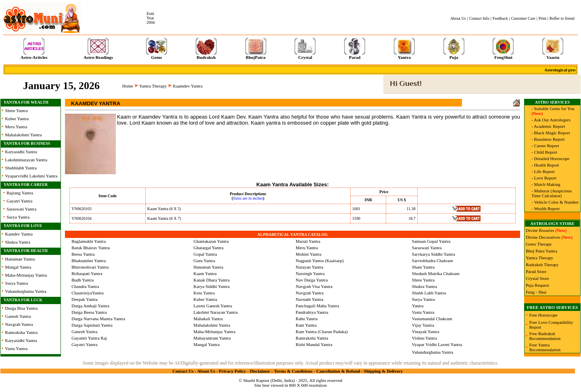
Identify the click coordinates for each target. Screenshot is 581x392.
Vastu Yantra (17, 348)
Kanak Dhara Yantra (212, 280)
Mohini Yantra (309, 254)
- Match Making (546, 184)
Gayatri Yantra (19, 201)
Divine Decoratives (543, 237)
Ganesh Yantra (18, 316)
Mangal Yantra (18, 267)
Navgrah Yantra (19, 324)
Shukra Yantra (18, 242)
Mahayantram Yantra (212, 338)
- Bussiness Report (548, 139)
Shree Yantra (17, 111)
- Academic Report (548, 126)
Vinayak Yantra (426, 332)
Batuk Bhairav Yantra (91, 248)
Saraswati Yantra (21, 209)
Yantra (418, 306)
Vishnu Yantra (424, 338)
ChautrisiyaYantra (88, 293)
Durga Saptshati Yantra (92, 325)
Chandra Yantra (85, 286)
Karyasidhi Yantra (21, 152)
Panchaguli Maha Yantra (318, 306)
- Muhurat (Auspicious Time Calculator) (552, 193)
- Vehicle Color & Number (555, 202)
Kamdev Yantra (19, 234)
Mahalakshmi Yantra (24, 135)
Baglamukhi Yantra (89, 241)
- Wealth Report (545, 209)
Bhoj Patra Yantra (541, 251)
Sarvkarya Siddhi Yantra (434, 254)
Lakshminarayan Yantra (26, 160)
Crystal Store (537, 278)
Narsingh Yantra (310, 273)
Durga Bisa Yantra (22, 308)
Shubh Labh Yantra (429, 293)
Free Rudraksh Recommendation (545, 336)
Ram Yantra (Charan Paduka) (322, 332)
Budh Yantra (83, 280)
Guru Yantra (205, 261)
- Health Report (545, 165)
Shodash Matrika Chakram (436, 273)
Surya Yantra (18, 217)
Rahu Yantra (307, 319)
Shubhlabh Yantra (21, 168)
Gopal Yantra (205, 254)
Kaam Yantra (205, 273)
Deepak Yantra (85, 299)
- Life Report (543, 171)
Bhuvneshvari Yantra (90, 267)
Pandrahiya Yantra (312, 312)
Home (128, 86)
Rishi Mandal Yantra (314, 344)
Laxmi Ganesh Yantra (213, 306)
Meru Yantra (16, 127)
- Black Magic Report (551, 133)
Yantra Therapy (153, 86)
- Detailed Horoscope (550, 158)
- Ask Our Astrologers (551, 120)
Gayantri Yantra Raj (89, 338)
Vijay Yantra (423, 325)
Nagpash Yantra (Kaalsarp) (320, 261)
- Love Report (544, 178)
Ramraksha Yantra (22, 332)
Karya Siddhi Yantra (212, 286)
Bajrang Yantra (20, 193)
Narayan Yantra (309, 267)
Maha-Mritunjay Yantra (26, 275)
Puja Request (537, 285)
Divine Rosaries (540, 230)
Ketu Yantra (204, 293)
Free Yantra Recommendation (545, 347)
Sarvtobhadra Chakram (433, 261)
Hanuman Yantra (20, 259)
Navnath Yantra (309, 299)
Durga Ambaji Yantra (90, 306)
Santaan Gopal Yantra (431, 241)
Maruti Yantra (308, 241)
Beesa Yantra (83, 254)
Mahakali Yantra (208, 319)
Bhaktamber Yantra (89, 261)
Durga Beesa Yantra (89, 312)
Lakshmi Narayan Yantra (216, 312)
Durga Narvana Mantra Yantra (98, 319)
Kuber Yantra (17, 119)
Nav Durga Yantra (312, 280)
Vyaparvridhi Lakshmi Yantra (31, 176)
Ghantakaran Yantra (211, 241)
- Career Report (545, 146)
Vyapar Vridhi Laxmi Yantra (437, 344)
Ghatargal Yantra (209, 248)
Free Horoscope (543, 315)
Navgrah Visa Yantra (314, 286)
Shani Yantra (423, 267)
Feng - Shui (536, 292)
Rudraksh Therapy (542, 265)
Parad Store (536, 271)
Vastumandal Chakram (432, 319)
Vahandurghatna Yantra (26, 291)
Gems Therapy (539, 244)
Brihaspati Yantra (87, 273)
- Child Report (544, 152)
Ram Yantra (306, 325)
